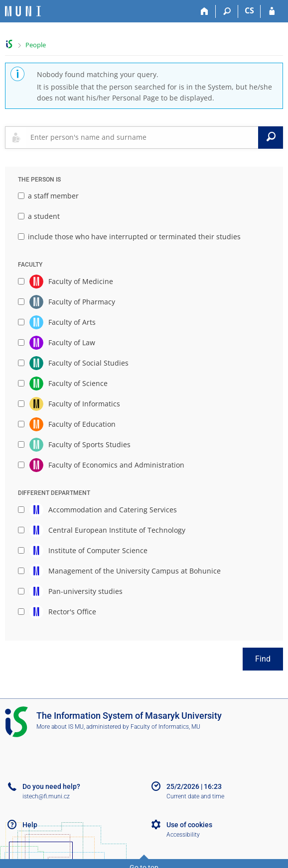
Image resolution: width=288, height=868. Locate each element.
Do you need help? (51, 786)
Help (30, 825)
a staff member (48, 196)
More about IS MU (60, 727)
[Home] (205, 11)
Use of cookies (189, 825)
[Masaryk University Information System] (23, 11)
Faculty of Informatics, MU (165, 727)
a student (39, 216)
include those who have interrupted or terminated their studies (129, 237)
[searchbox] (142, 137)
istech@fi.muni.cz (46, 796)
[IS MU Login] (272, 11)
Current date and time (195, 796)
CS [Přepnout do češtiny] (249, 10)
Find (263, 659)
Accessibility (183, 835)
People (36, 45)
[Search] (227, 11)
